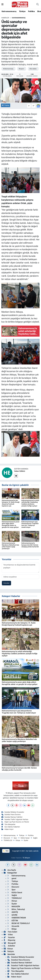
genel (12, 878)
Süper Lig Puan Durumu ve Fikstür (15, 822)
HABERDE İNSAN (17, 918)
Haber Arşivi (7, 829)
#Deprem (21, 69)
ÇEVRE (12, 915)
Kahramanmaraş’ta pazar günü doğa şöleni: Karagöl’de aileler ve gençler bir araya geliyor (11, 524)
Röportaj (9, 940)
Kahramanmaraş (9, 11)
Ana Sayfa (10, 870)
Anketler (9, 946)
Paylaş (6, 105)
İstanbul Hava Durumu (11, 815)
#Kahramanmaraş (8, 69)
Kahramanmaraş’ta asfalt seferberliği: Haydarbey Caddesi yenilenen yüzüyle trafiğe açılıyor (30, 503)
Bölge (12, 929)
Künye (8, 949)
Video (8, 935)
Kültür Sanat (24, 838)
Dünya (17, 840)
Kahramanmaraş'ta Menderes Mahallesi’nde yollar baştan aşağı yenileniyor (10, 546)
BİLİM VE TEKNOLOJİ (19, 923)
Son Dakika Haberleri (11, 827)
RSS (6, 851)
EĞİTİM (13, 921)
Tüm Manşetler (8, 824)
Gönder (6, 583)
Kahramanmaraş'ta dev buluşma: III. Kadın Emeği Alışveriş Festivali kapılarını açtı (11, 503)
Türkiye (22, 11)
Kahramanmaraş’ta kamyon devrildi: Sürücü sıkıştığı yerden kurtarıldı (30, 545)
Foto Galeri (10, 932)
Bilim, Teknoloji (16, 909)
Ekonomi (6, 838)
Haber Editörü (20, 471)
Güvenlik (13, 926)
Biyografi (10, 943)
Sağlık (34, 838)
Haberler (5, 18)
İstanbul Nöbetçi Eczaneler (13, 812)
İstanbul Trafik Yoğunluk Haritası (15, 819)
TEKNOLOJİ (7, 840)
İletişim (9, 951)
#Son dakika (33, 69)
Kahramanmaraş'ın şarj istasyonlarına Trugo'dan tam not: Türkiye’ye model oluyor (30, 524)
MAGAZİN (14, 906)
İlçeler (25, 840)
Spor (14, 838)
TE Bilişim (26, 858)
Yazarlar (9, 937)
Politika (31, 11)
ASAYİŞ (13, 912)
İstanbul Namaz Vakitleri (12, 817)
